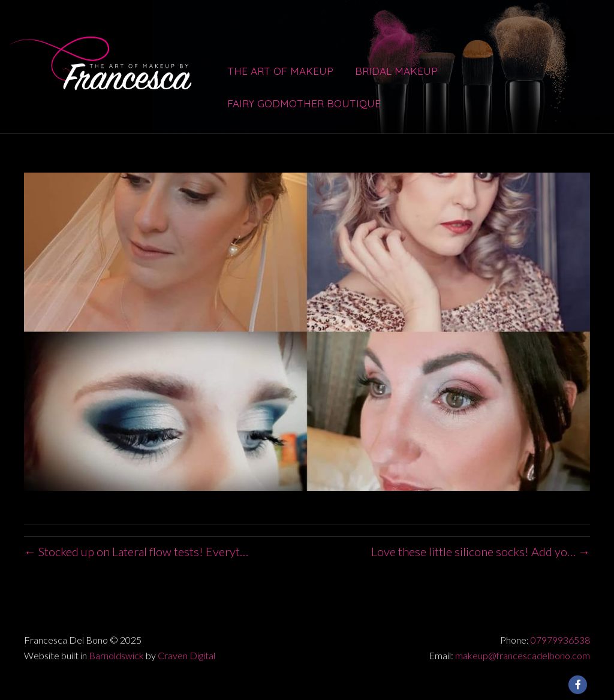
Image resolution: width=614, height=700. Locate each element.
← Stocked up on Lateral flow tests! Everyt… (136, 551)
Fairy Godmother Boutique (304, 103)
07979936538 (560, 640)
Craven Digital (186, 655)
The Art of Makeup (280, 71)
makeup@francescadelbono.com (523, 655)
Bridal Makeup (396, 71)
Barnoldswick (116, 655)
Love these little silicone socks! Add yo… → (481, 551)
